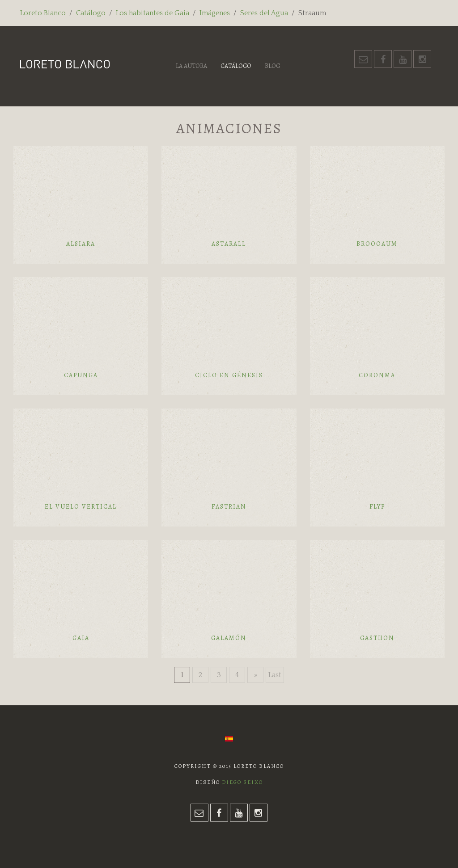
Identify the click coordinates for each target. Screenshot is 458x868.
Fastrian (229, 507)
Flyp (377, 507)
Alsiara (81, 244)
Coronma (377, 375)
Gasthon (377, 638)
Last (275, 675)
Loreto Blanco (43, 13)
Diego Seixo (242, 782)
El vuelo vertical (81, 507)
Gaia (81, 638)
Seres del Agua (264, 13)
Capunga (81, 375)
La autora (191, 66)
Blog (272, 66)
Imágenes (215, 13)
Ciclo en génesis (229, 375)
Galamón (229, 638)
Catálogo (91, 13)
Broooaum (377, 244)
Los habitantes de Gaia (153, 13)
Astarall (229, 244)
